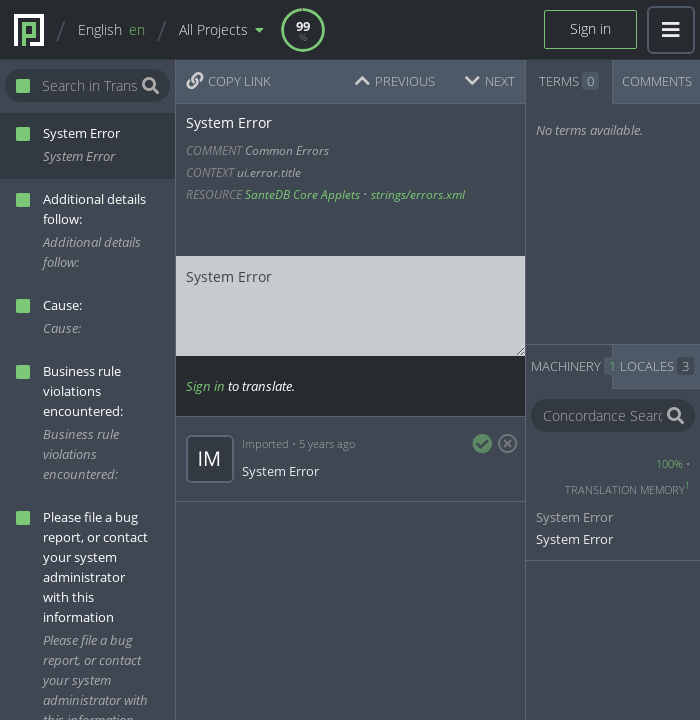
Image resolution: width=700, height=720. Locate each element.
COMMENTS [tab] (657, 81)
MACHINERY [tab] (572, 366)
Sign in (590, 28)
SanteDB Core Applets (302, 194)
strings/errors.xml (418, 194)
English (111, 29)
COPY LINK (228, 81)
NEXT (490, 81)
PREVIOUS (395, 81)
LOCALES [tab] (657, 366)
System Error (350, 306)
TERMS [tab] (569, 81)
